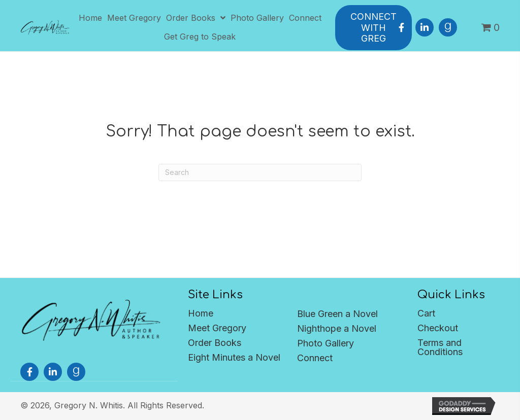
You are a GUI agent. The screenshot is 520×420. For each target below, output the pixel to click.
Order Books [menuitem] (215, 343)
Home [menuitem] (201, 313)
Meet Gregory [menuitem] (217, 328)
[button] (401, 27)
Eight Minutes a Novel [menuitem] (234, 357)
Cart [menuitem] (426, 313)
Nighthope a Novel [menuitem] (337, 328)
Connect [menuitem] (315, 358)
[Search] (260, 172)
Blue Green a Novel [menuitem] (337, 314)
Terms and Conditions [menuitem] (440, 347)
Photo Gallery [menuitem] (326, 343)
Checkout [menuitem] (438, 328)
